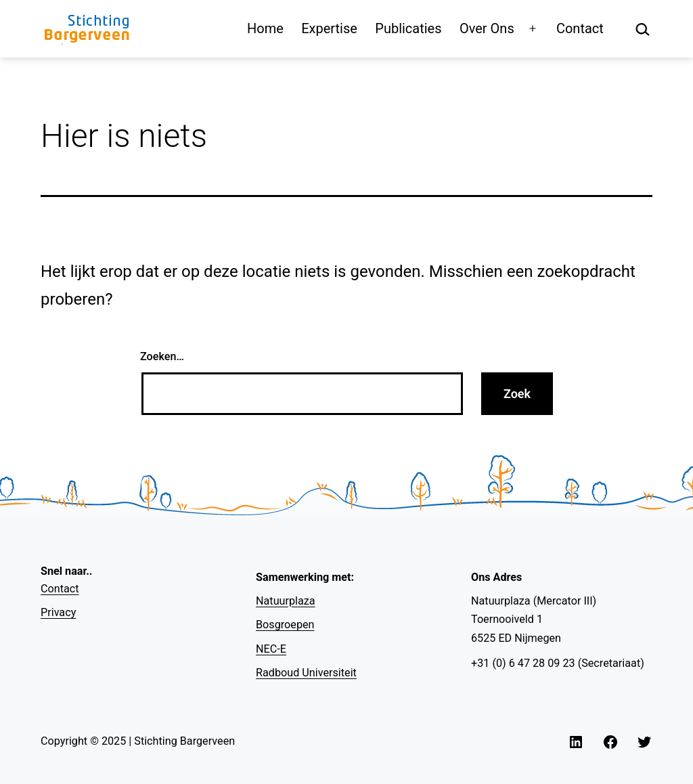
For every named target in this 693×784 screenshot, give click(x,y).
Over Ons (487, 28)
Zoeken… (162, 356)
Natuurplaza (286, 601)
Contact (580, 28)
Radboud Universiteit (306, 673)
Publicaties (408, 28)
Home (265, 28)
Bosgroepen (285, 625)
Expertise (329, 28)
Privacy (58, 612)
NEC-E (271, 649)
